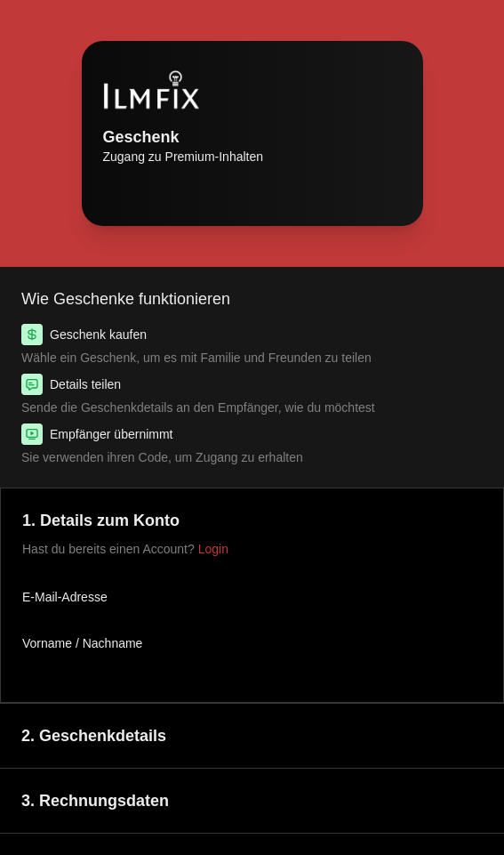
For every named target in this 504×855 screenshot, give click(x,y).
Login (213, 549)
